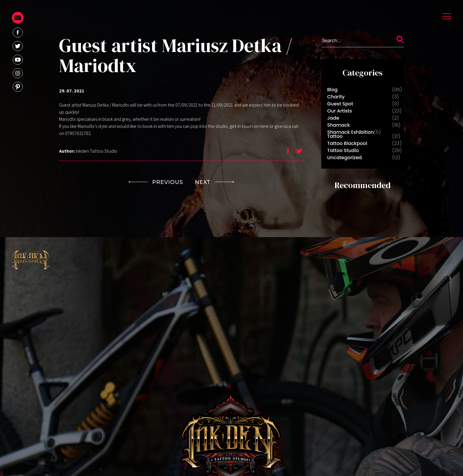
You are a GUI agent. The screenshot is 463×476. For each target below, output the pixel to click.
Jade (333, 118)
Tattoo (335, 136)
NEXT (215, 182)
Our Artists (340, 111)
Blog (332, 90)
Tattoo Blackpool (347, 143)
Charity (336, 97)
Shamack (339, 125)
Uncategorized (344, 158)
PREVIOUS (156, 182)
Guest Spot (340, 104)
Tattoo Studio (343, 150)
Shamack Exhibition (350, 132)
